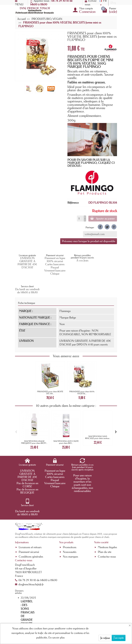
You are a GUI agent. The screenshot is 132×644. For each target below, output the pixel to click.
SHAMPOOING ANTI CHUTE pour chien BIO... (66, 423)
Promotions (70, 507)
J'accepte (119, 638)
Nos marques (70, 516)
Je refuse (105, 638)
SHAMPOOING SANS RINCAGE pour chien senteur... (98, 419)
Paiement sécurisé (29, 511)
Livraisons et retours (30, 507)
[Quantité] (80, 218)
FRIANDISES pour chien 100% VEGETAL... (82, 374)
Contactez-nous (107, 516)
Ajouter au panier (102, 218)
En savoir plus (57, 637)
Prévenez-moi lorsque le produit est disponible (89, 241)
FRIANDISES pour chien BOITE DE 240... (50, 374)
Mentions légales (107, 507)
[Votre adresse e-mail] (65, 617)
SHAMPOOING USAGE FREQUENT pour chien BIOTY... (34, 423)
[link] (100, 227)
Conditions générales (31, 516)
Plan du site (105, 511)
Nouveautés (70, 511)
